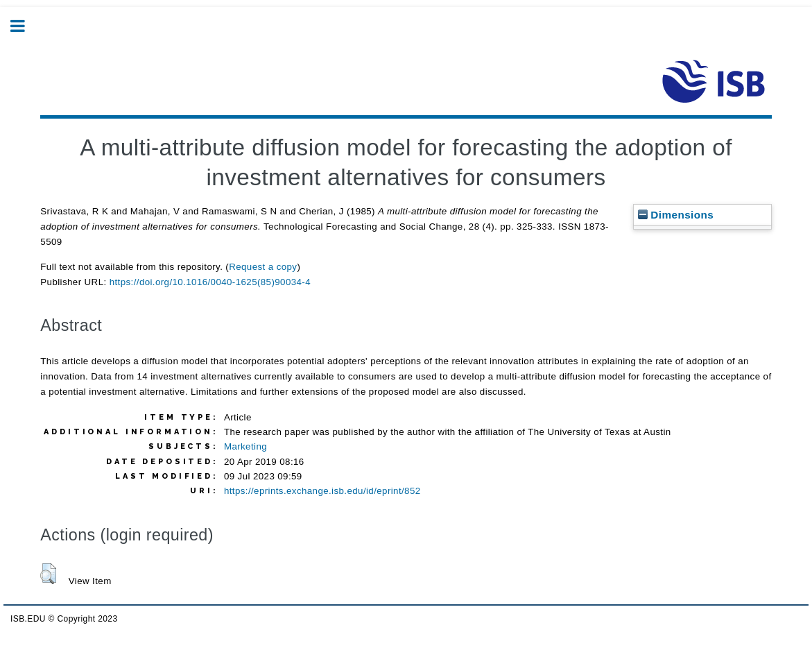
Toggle (25, 26)
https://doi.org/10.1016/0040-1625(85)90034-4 (210, 282)
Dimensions (676, 215)
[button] (48, 574)
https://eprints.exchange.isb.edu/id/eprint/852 (322, 491)
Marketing (245, 446)
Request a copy (263, 267)
